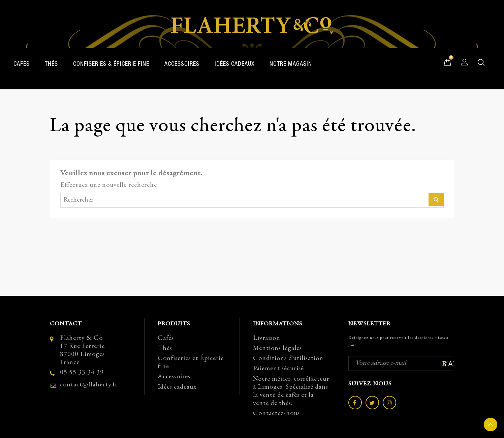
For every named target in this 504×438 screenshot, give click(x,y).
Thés (51, 64)
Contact (66, 324)
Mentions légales (277, 348)
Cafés (22, 64)
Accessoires (182, 64)
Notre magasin (291, 64)
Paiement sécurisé (278, 369)
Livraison (267, 338)
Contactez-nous (276, 414)
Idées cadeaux (235, 64)
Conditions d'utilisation (288, 359)
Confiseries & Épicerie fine (111, 64)
